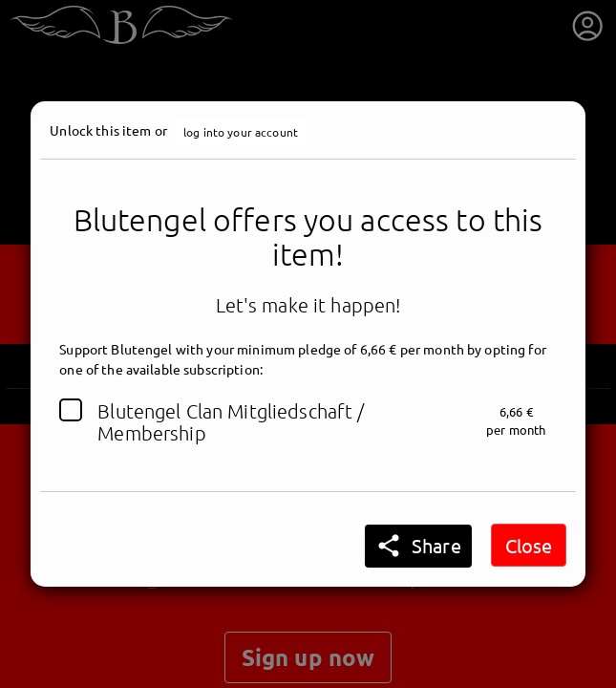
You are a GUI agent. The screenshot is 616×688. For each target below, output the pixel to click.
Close (529, 545)
